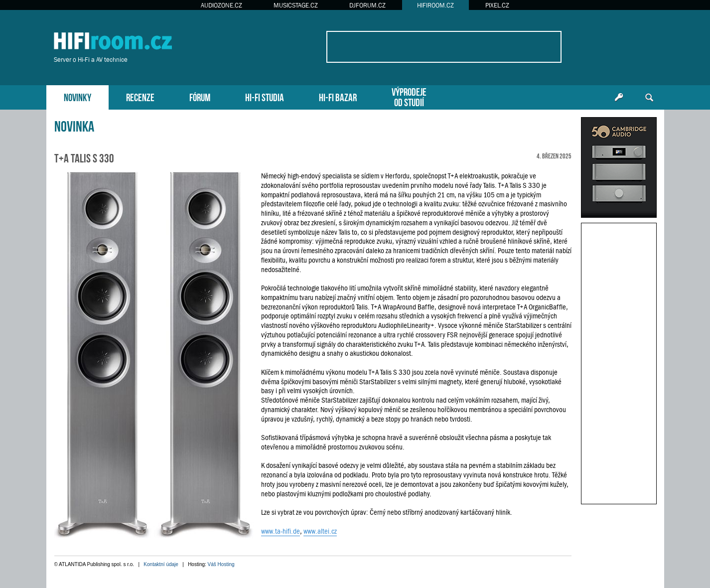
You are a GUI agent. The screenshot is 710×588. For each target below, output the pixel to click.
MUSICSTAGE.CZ (296, 5)
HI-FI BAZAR (338, 96)
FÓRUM (200, 96)
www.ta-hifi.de (281, 531)
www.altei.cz (320, 531)
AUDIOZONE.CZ (221, 5)
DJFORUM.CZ (367, 5)
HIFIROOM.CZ (435, 5)
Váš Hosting (221, 564)
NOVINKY (77, 96)
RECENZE (140, 96)
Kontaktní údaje (161, 564)
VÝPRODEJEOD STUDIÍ (409, 96)
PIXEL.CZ (497, 5)
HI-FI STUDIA (265, 96)
